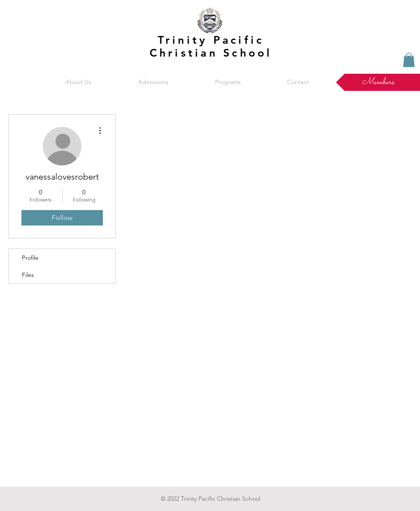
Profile (30, 258)
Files (28, 275)
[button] (78, 82)
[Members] (378, 82)
